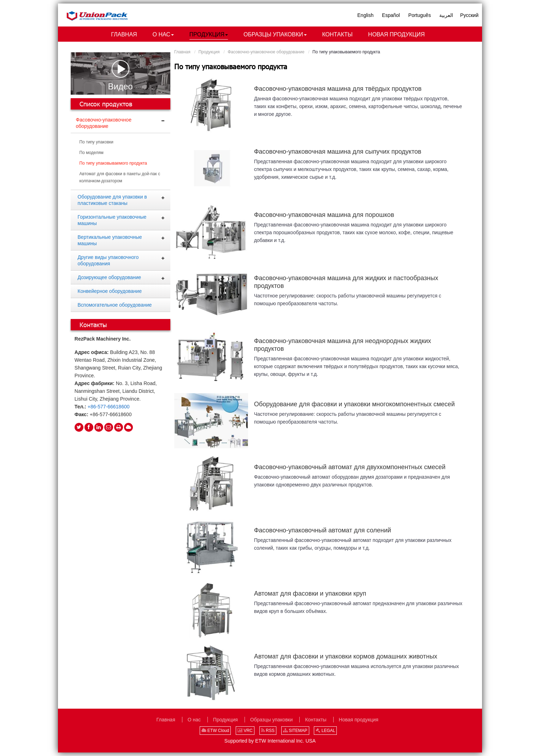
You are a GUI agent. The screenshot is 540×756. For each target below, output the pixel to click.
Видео (121, 76)
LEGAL (325, 731)
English (365, 15)
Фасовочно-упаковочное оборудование (266, 52)
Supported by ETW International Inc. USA (270, 741)
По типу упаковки (96, 142)
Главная (182, 52)
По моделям (92, 153)
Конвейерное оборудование (110, 291)
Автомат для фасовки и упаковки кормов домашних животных (346, 657)
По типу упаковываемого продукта (113, 163)
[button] (163, 35)
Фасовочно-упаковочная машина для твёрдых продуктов (338, 89)
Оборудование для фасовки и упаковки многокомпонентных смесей (354, 404)
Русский (469, 15)
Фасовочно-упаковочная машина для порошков (324, 215)
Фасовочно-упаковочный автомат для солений (323, 530)
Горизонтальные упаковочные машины (112, 220)
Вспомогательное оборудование (115, 305)
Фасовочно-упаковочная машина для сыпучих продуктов (338, 152)
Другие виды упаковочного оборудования (108, 260)
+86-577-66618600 (109, 407)
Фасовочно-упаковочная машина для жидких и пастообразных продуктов (346, 282)
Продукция (209, 52)
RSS (268, 731)
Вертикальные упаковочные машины (110, 240)
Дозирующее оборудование (110, 277)
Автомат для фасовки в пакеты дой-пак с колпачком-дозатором (120, 177)
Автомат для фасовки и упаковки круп (310, 593)
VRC (245, 731)
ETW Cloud (215, 731)
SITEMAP (295, 731)
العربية (446, 15)
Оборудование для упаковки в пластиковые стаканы (112, 200)
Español (391, 15)
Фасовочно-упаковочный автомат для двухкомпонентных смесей (350, 467)
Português (419, 15)
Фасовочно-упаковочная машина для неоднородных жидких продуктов (343, 345)
